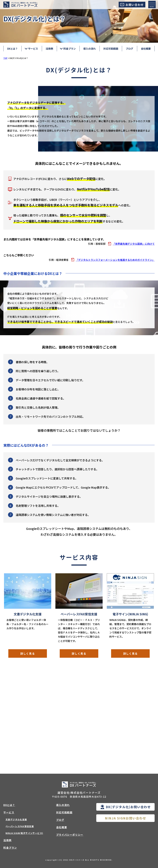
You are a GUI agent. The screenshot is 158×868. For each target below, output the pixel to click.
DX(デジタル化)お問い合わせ (128, 807)
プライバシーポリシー (70, 835)
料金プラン (10, 848)
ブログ (129, 49)
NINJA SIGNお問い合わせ (126, 818)
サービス (9, 812)
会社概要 (146, 49)
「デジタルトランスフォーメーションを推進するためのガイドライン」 (115, 260)
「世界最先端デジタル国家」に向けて (134, 244)
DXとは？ (12, 49)
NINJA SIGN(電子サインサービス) (24, 833)
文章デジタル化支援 (16, 820)
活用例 (49, 49)
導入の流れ (89, 49)
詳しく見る (28, 654)
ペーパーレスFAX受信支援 (20, 826)
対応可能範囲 (111, 49)
